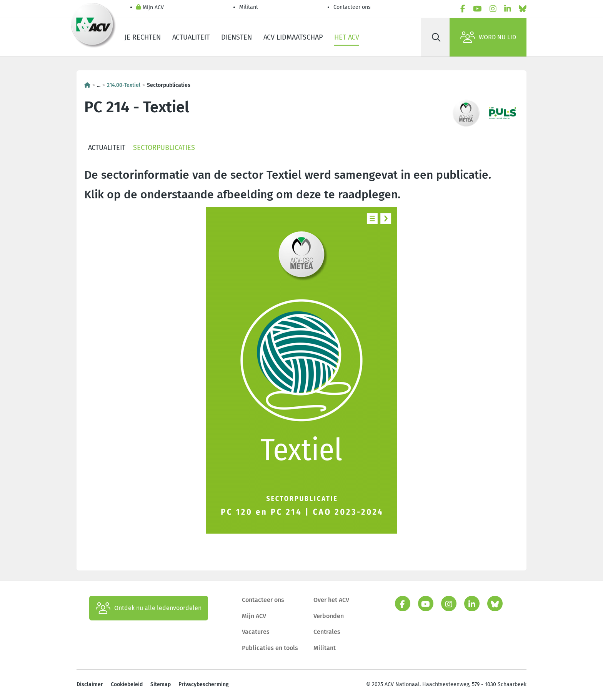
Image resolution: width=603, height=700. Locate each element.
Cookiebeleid (127, 684)
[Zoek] (436, 37)
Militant (249, 7)
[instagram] (493, 9)
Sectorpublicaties (164, 148)
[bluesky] (523, 9)
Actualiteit (191, 37)
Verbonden (329, 616)
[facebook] (463, 9)
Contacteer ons (352, 7)
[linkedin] (508, 9)
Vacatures (256, 632)
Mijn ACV (150, 8)
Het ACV (347, 37)
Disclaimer (90, 684)
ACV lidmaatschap (293, 37)
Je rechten (143, 37)
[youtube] (477, 9)
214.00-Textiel (124, 85)
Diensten (237, 37)
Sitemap (161, 684)
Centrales (327, 632)
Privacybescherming (204, 684)
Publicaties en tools (270, 648)
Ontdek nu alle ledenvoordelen (149, 608)
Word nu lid (488, 37)
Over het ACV (331, 600)
